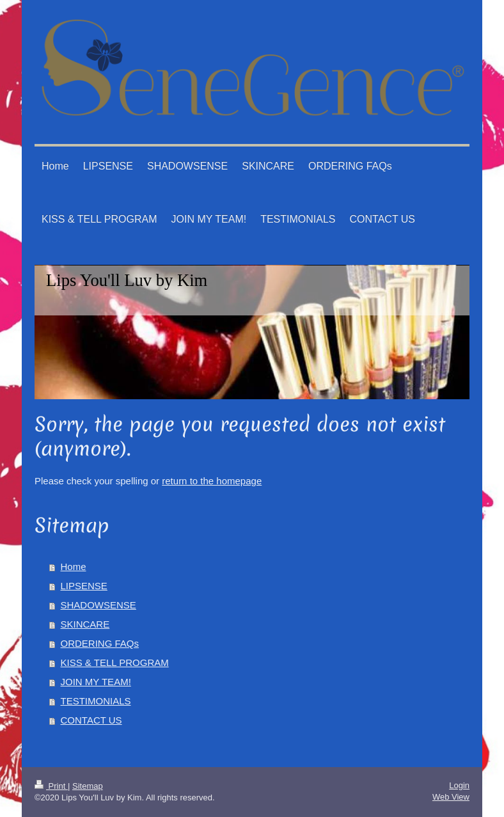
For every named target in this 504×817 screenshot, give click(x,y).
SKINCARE (85, 624)
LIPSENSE (84, 586)
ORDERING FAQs (100, 643)
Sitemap (88, 786)
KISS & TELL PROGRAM (115, 662)
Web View (451, 797)
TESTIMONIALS (96, 701)
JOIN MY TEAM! (96, 682)
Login (459, 785)
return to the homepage (212, 481)
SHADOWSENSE (98, 605)
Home (74, 567)
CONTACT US (91, 720)
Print (51, 786)
